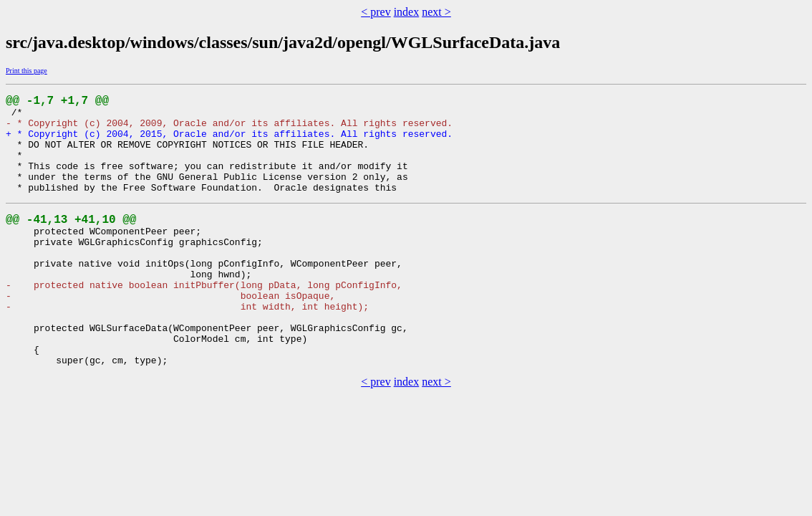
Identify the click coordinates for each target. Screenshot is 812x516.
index (407, 12)
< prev (376, 12)
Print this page (26, 71)
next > (436, 12)
